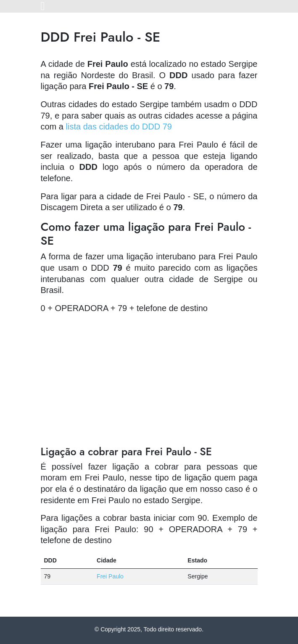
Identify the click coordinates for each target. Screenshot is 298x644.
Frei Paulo (110, 576)
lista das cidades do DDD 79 (119, 127)
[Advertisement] (149, 380)
